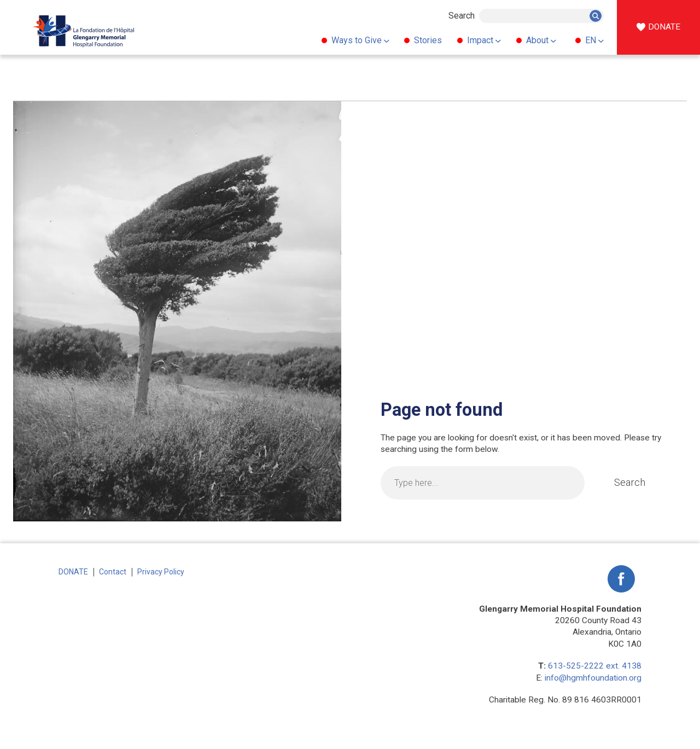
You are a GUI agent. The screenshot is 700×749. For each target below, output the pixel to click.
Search (462, 16)
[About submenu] (553, 40)
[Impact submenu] (498, 40)
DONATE (664, 27)
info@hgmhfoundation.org (593, 678)
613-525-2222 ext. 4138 (595, 666)
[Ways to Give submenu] (386, 40)
